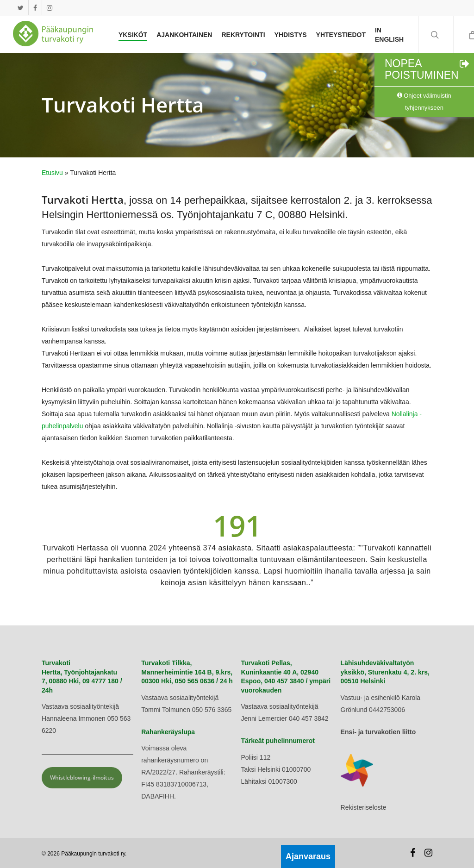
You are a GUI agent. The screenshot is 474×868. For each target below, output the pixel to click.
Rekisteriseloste (364, 807)
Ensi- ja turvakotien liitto (378, 732)
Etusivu (52, 173)
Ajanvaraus (308, 856)
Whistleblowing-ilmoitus (82, 777)
